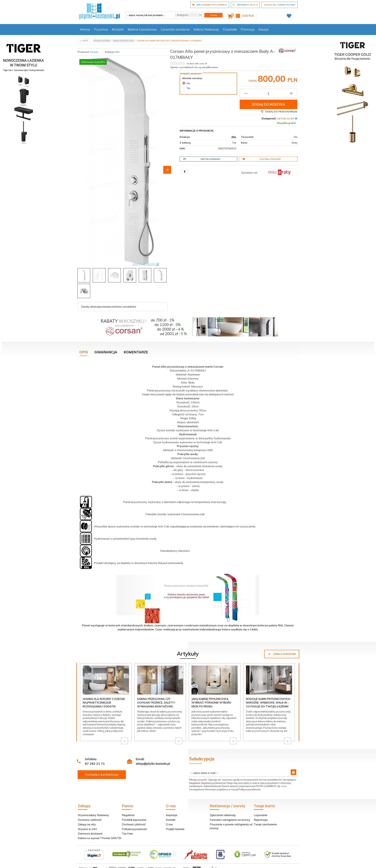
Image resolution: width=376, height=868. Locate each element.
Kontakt (171, 820)
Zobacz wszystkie (282, 654)
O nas (169, 824)
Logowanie (261, 815)
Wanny (85, 29)
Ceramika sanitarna (175, 29)
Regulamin (195, 783)
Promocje (248, 29)
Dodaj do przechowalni (279, 112)
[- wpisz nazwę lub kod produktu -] (149, 15)
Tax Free (127, 834)
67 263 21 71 (95, 764)
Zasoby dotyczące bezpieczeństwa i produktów (109, 307)
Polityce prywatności (250, 789)
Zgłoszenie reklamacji (223, 815)
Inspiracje (172, 815)
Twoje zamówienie (265, 824)
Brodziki (118, 29)
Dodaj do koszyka (269, 104)
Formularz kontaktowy (102, 775)
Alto (117, 52)
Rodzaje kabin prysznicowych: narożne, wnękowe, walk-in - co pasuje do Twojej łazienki (268, 703)
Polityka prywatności (134, 829)
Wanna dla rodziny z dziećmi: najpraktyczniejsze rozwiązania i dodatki (104, 703)
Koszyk (264, 29)
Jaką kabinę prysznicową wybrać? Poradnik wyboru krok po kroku (211, 703)
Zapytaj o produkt (202, 159)
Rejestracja (261, 820)
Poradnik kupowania (134, 820)
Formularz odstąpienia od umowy (230, 820)
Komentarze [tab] (136, 352)
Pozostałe (230, 29)
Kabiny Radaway (206, 29)
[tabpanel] (188, 497)
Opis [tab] (84, 352)
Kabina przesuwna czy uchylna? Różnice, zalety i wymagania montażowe (156, 703)
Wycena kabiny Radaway (93, 815)
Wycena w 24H (87, 829)
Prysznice (101, 29)
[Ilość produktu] (269, 93)
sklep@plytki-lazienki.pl (153, 764)
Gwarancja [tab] (106, 352)
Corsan (94, 52)
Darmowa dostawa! (90, 834)
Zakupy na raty (87, 824)
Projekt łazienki (175, 829)
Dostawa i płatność (262, 159)
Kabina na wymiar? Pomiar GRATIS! (100, 838)
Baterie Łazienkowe (142, 29)
